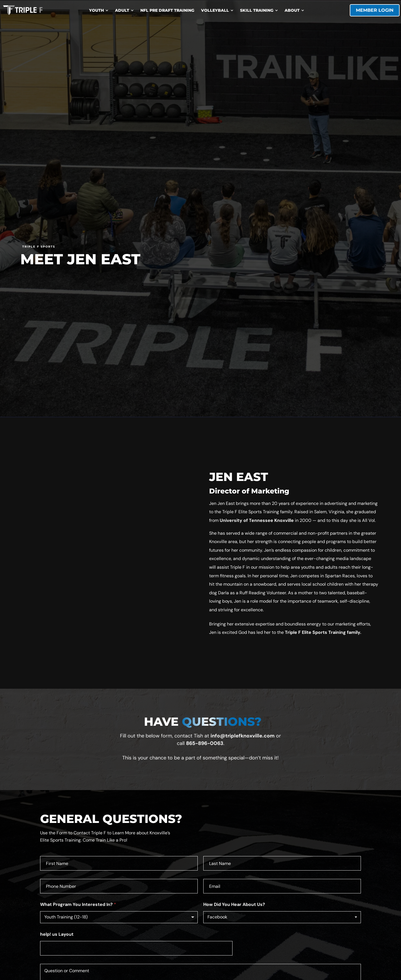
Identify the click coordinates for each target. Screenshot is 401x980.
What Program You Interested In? (78, 904)
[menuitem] (99, 10)
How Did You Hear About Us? (234, 904)
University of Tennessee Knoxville (257, 520)
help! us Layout (57, 934)
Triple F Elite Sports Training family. (323, 632)
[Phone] (119, 886)
